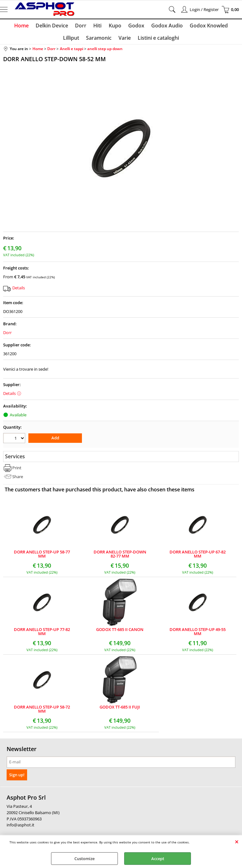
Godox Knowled (195, 26)
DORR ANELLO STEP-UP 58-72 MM (42, 712)
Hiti (87, 26)
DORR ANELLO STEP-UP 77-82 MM (42, 634)
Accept (158, 859)
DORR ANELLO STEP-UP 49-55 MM (198, 634)
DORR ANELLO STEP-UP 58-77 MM (42, 557)
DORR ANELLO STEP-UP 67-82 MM (198, 557)
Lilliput (229, 26)
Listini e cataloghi (146, 40)
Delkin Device (42, 26)
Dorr (71, 26)
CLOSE (237, 842)
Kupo (103, 26)
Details (19, 291)
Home (13, 26)
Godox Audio (154, 26)
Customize (84, 859)
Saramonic (88, 40)
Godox (124, 26)
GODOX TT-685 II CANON (120, 632)
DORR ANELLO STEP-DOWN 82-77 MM (120, 557)
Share (18, 479)
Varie (113, 40)
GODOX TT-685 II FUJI (120, 710)
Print (17, 470)
